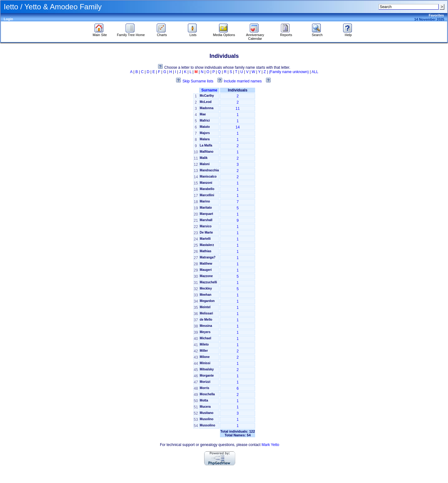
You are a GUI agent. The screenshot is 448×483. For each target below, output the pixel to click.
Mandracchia (209, 170)
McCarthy (207, 96)
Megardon (207, 301)
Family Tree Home (131, 33)
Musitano (207, 413)
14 (238, 127)
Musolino (207, 419)
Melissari (206, 313)
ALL (315, 72)
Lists (193, 33)
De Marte (206, 232)
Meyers (205, 332)
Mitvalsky (207, 369)
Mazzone (206, 276)
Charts (162, 33)
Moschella (207, 394)
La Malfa (206, 145)
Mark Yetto (271, 445)
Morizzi (205, 382)
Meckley (206, 288)
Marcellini (207, 195)
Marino (205, 201)
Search (317, 33)
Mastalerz (207, 245)
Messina (206, 326)
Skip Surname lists (198, 81)
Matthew (206, 264)
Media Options (224, 33)
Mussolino (207, 425)
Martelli (205, 239)
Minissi (205, 363)
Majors (205, 133)
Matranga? (208, 257)
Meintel (205, 307)
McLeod (206, 102)
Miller (204, 351)
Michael (205, 338)
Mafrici (205, 121)
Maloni (205, 164)
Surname (209, 90)
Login (8, 19)
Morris (205, 388)
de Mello (206, 320)
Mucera (205, 407)
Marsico (206, 226)
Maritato (206, 208)
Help (348, 33)
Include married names (243, 81)
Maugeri (206, 270)
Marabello (207, 189)
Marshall (206, 220)
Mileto (204, 344)
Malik (204, 158)
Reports (286, 33)
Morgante (207, 376)
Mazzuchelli (208, 282)
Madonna (207, 108)
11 (238, 109)
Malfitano (207, 152)
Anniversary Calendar (255, 35)
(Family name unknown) (289, 72)
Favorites (436, 15)
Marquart (206, 214)
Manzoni (206, 183)
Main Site (100, 33)
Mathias (205, 251)
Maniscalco (208, 176)
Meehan (205, 295)
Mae (203, 114)
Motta (204, 400)
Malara (205, 139)
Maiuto (205, 127)
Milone (205, 357)
